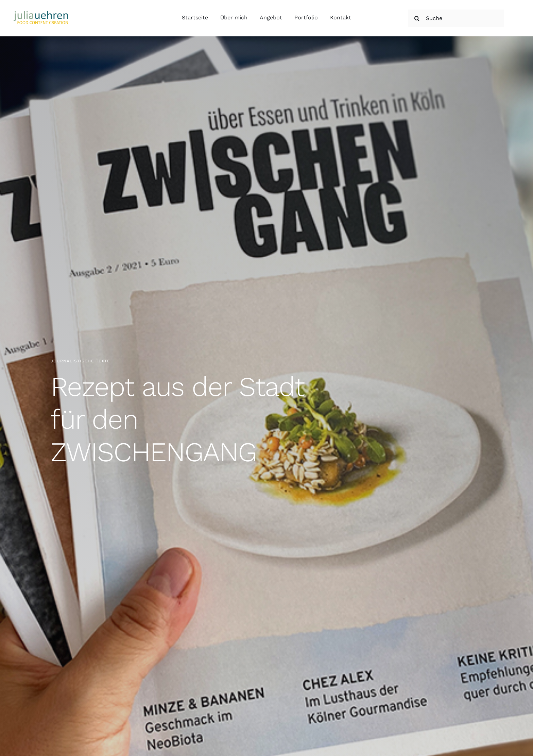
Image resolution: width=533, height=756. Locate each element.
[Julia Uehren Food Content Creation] (41, 13)
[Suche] (456, 18)
